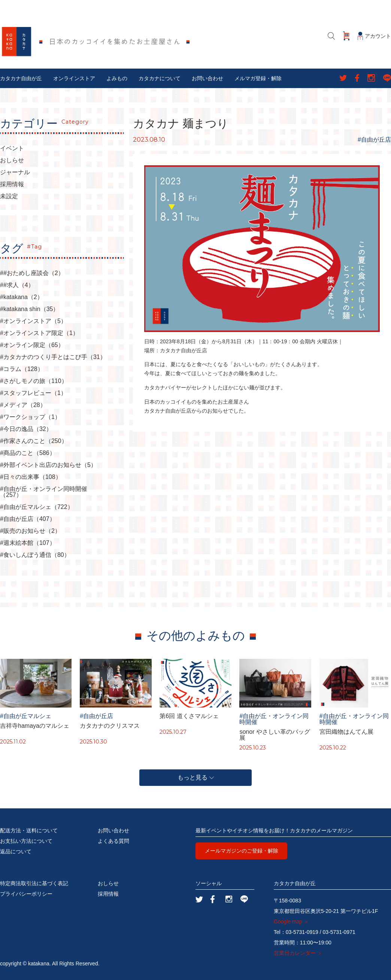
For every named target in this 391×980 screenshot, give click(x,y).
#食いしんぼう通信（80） (35, 555)
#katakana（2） (22, 297)
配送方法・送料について (29, 830)
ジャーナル (15, 172)
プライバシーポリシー (26, 894)
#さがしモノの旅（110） (34, 381)
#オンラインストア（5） (33, 321)
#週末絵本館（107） (28, 543)
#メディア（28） (23, 405)
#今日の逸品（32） (26, 429)
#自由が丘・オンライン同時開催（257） (44, 492)
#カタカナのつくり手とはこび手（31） (53, 357)
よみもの (117, 78)
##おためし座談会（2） (32, 273)
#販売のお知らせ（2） (30, 531)
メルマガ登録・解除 (258, 78)
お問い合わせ (207, 78)
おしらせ (12, 160)
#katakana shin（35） (29, 309)
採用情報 (12, 184)
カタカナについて (160, 78)
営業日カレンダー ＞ (298, 953)
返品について (16, 851)
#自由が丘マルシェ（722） (37, 507)
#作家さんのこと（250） (34, 441)
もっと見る (196, 777)
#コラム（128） (22, 369)
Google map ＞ (291, 922)
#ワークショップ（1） (30, 417)
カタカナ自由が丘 (21, 78)
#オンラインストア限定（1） (39, 333)
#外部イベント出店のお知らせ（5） (48, 465)
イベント (12, 148)
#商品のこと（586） (28, 453)
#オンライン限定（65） (32, 345)
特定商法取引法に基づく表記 (34, 883)
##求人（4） (17, 285)
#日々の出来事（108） (31, 477)
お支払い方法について (26, 841)
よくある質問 (113, 841)
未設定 (9, 196)
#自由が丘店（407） (28, 519)
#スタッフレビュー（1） (33, 393)
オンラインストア (74, 78)
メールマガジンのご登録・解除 (242, 851)
